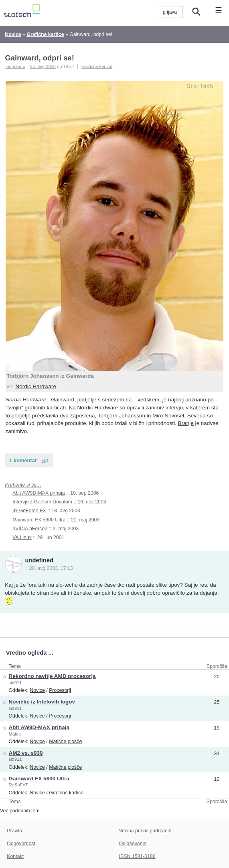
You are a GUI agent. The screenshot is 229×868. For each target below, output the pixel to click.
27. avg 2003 (43, 66)
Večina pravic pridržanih (145, 831)
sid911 (15, 683)
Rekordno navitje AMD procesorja (52, 676)
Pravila (14, 831)
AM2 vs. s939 (26, 753)
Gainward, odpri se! (39, 58)
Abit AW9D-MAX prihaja (39, 493)
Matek (15, 734)
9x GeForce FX (29, 511)
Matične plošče (65, 742)
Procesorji (60, 690)
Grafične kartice (97, 66)
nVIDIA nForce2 (30, 529)
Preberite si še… (23, 485)
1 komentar (23, 460)
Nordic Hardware (36, 386)
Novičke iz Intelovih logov (42, 702)
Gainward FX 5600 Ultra (39, 520)
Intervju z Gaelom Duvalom (42, 502)
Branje (186, 423)
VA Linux (22, 537)
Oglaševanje (133, 844)
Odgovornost (21, 844)
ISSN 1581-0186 (137, 856)
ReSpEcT (18, 785)
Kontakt (15, 856)
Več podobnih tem (20, 811)
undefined (40, 560)
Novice (37, 690)
